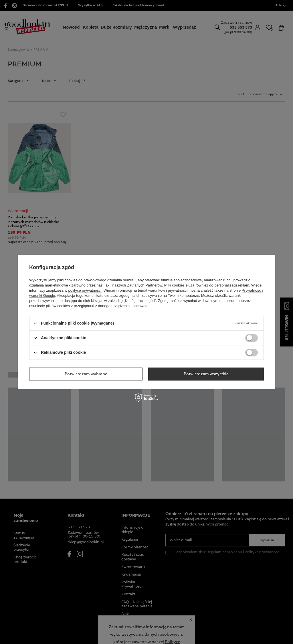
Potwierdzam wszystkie (206, 374)
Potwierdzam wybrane (86, 374)
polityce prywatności (85, 290)
